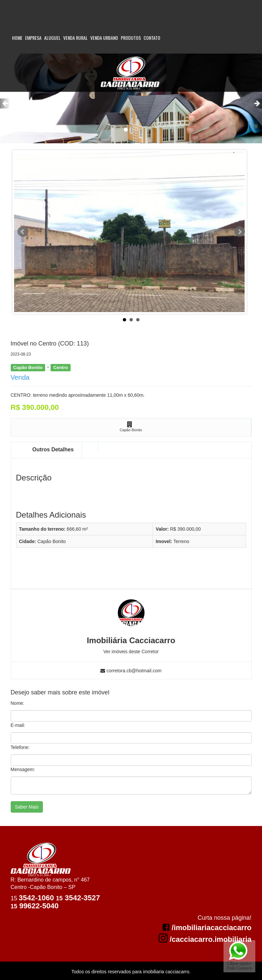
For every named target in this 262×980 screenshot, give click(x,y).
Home (17, 38)
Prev (23, 232)
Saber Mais (27, 807)
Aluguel (52, 38)
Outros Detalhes (53, 449)
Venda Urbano (104, 38)
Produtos (131, 38)
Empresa (33, 38)
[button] (5, 103)
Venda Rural (75, 38)
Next (240, 232)
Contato (152, 38)
